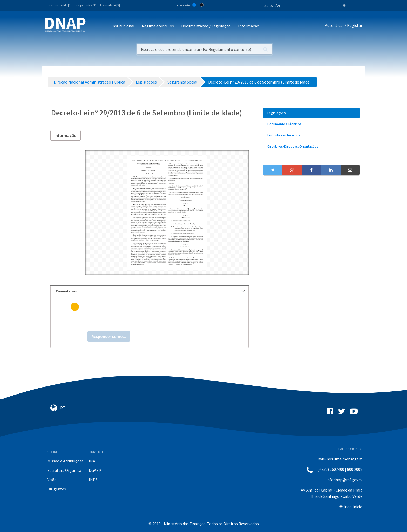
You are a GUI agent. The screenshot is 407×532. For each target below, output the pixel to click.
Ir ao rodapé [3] (110, 5)
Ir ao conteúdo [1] (60, 5)
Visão (52, 480)
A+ (278, 6)
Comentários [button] (150, 291)
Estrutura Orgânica (64, 470)
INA (92, 461)
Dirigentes (57, 489)
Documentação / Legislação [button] (206, 26)
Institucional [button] (123, 26)
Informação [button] (249, 26)
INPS (93, 480)
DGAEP (95, 470)
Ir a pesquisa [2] (86, 5)
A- (266, 6)
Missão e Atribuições (65, 461)
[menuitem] (311, 113)
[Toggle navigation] (93, 26)
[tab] (150, 291)
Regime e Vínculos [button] (158, 26)
